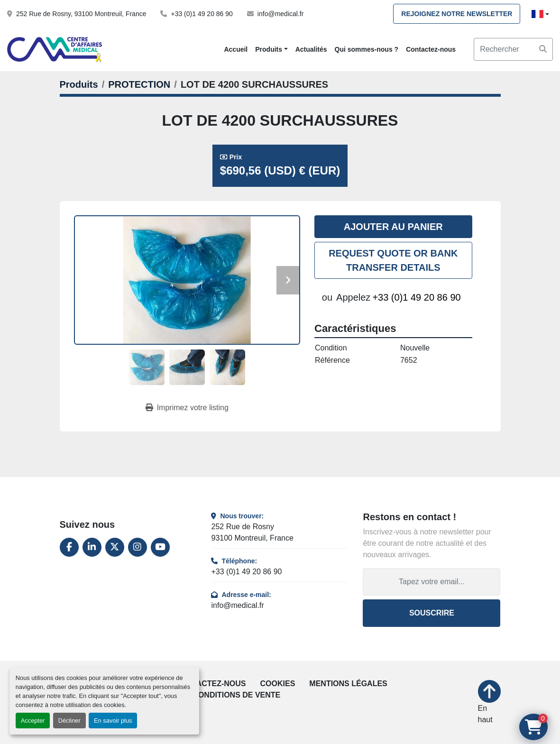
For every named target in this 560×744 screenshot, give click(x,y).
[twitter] (115, 547)
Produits (269, 49)
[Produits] (79, 84)
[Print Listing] (187, 408)
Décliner (69, 721)
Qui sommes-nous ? (367, 49)
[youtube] (160, 547)
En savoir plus (113, 721)
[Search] (513, 49)
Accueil (236, 49)
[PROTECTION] (139, 84)
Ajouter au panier (393, 227)
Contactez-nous (431, 49)
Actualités (311, 49)
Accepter (33, 721)
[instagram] (138, 547)
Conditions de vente (236, 695)
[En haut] (489, 703)
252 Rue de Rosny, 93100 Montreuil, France (81, 14)
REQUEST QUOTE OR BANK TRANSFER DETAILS (393, 260)
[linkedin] (92, 547)
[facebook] (69, 547)
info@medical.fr (280, 14)
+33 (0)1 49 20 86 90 (202, 14)
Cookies (278, 684)
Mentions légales (348, 684)
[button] (271, 50)
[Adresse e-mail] (431, 582)
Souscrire (432, 613)
